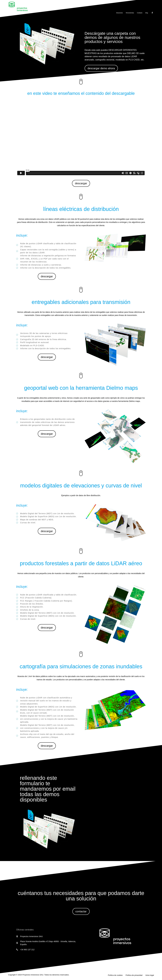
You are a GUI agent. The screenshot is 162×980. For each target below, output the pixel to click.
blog (147, 13)
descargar (81, 183)
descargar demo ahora (101, 68)
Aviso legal (150, 975)
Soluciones (119, 13)
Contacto (140, 13)
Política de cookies (115, 975)
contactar (81, 911)
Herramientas (130, 13)
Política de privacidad (134, 975)
